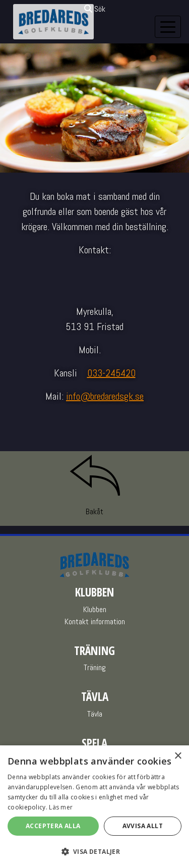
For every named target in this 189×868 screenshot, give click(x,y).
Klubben (95, 609)
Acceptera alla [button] (53, 826)
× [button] (178, 756)
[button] (94, 851)
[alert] (94, 807)
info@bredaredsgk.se (105, 396)
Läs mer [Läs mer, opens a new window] (61, 807)
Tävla (95, 714)
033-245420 (111, 373)
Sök (95, 9)
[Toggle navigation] (168, 27)
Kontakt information (95, 621)
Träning (95, 667)
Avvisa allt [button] (143, 826)
